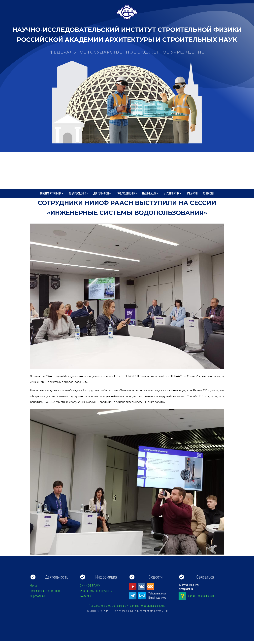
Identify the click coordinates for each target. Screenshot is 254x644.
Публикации (150, 193)
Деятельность (102, 193)
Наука (34, 585)
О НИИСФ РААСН (90, 585)
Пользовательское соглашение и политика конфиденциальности (127, 606)
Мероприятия (173, 193)
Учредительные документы (96, 591)
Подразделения (127, 193)
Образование (38, 596)
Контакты (208, 193)
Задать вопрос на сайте (202, 596)
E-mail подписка (157, 598)
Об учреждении (78, 193)
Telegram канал (157, 593)
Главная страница (52, 193)
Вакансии (192, 193)
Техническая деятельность (46, 591)
